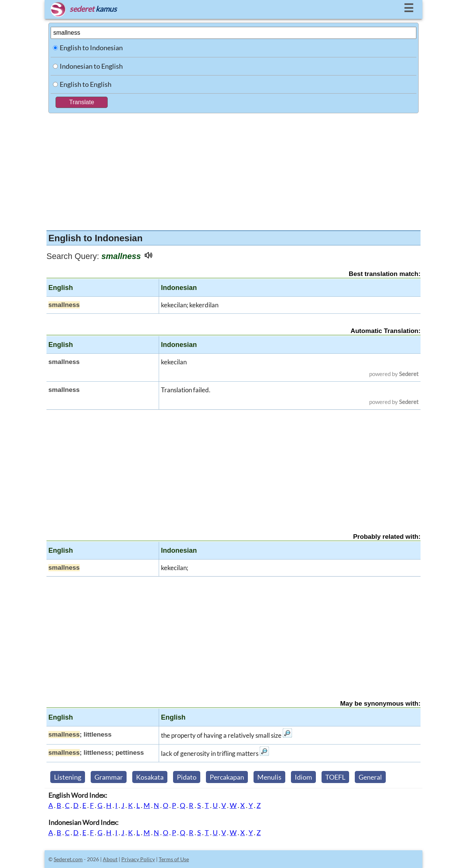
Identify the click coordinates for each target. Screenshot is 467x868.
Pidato (187, 777)
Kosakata (150, 777)
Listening (68, 777)
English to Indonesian (91, 48)
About (110, 859)
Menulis (269, 777)
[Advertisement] (233, 170)
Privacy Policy (138, 859)
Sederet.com (68, 859)
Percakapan (227, 777)
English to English (86, 84)
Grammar (109, 777)
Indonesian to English (91, 66)
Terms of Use (174, 859)
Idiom (303, 777)
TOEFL (335, 777)
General (370, 777)
